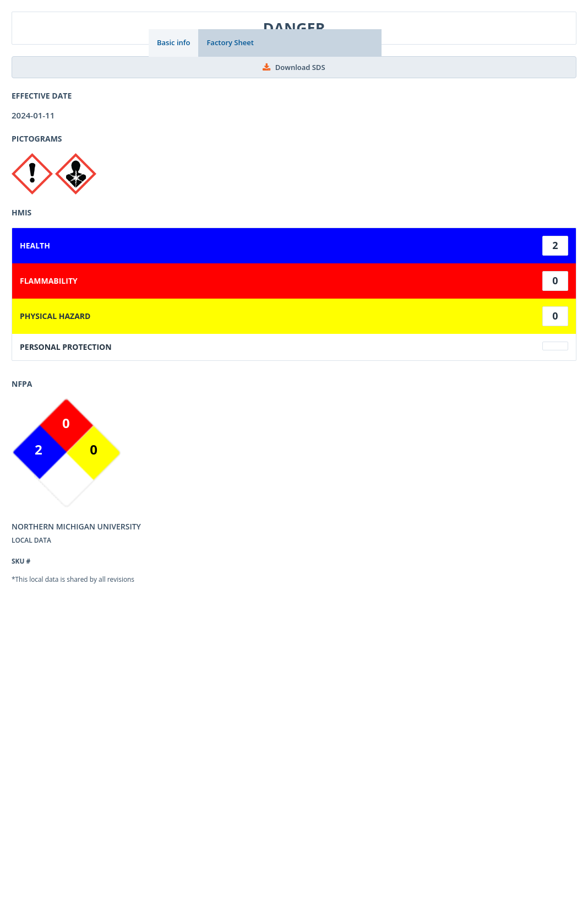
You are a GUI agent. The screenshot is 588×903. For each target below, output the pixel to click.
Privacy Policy (244, 823)
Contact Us (185, 823)
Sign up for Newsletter (323, 823)
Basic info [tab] (173, 42)
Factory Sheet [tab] (230, 42)
